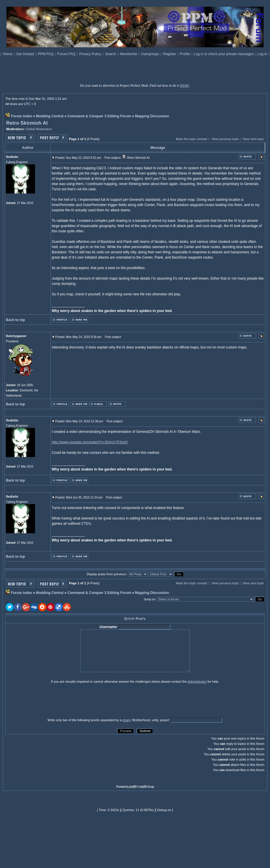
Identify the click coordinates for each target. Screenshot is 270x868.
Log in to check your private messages (224, 54)
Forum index (22, 116)
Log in (262, 54)
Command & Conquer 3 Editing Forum (99, 116)
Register (170, 54)
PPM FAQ (46, 54)
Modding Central (50, 116)
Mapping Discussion (152, 116)
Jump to (149, 599)
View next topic (253, 139)
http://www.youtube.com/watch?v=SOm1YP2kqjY (90, 442)
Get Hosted (26, 54)
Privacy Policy (91, 54)
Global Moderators (39, 129)
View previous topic (225, 139)
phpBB (133, 787)
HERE (184, 86)
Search (111, 54)
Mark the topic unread (191, 139)
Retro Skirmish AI (27, 123)
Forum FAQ (67, 54)
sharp (126, 720)
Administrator (197, 681)
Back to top (15, 320)
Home (8, 54)
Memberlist (129, 54)
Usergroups (150, 54)
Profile (185, 54)
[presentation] (51, 700)
